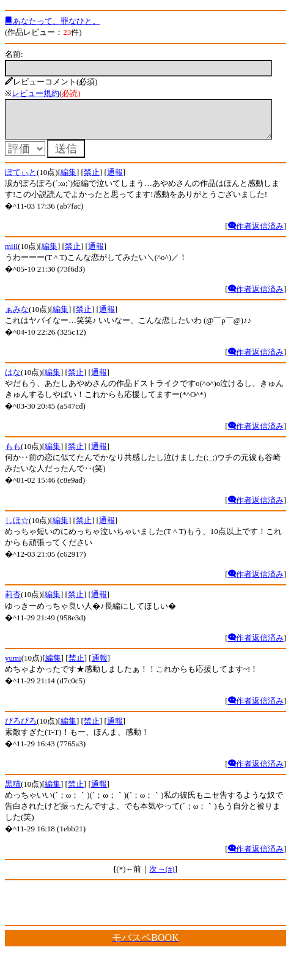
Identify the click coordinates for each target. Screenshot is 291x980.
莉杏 (13, 602)
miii (11, 254)
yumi (13, 665)
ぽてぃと (21, 180)
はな (13, 380)
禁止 (92, 180)
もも (13, 454)
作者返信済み (256, 233)
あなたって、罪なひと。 (53, 21)
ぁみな (17, 317)
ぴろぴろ (21, 728)
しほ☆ (17, 528)
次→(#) (162, 876)
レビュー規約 (35, 93)
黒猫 (13, 791)
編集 (68, 180)
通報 (115, 180)
